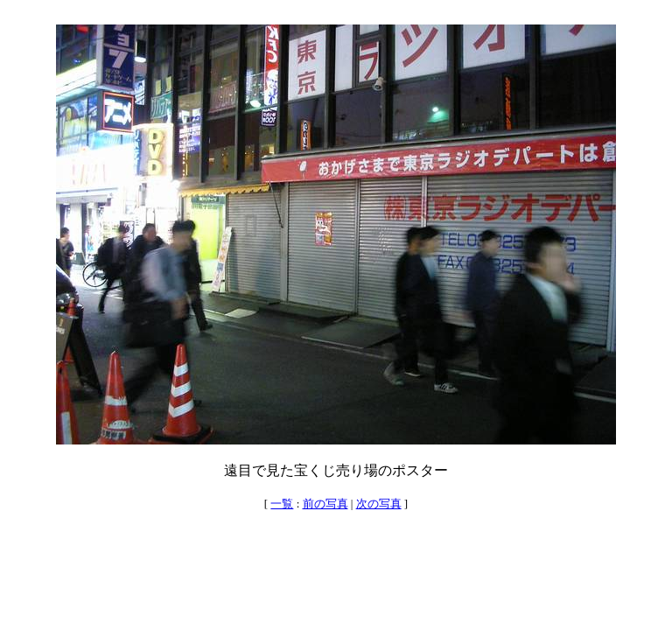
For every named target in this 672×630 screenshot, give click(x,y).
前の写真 (325, 504)
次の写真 (379, 504)
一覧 (282, 504)
